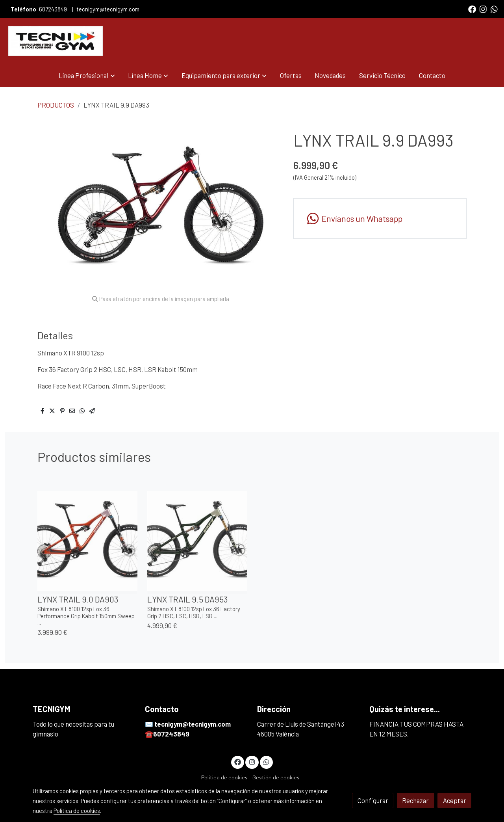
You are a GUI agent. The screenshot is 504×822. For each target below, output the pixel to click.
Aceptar (455, 800)
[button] (87, 75)
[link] (56, 41)
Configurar (373, 800)
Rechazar (415, 800)
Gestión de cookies (276, 777)
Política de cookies (224, 777)
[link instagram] (483, 9)
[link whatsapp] (494, 9)
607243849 (54, 9)
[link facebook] (472, 9)
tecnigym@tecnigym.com (108, 9)
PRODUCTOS (56, 105)
